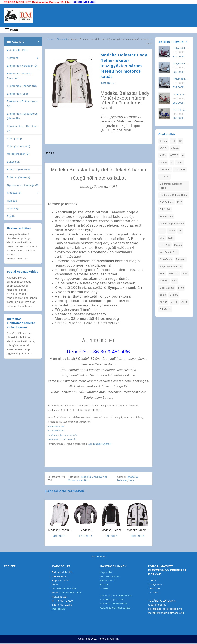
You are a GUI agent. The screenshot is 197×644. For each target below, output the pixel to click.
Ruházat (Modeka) (18, 169)
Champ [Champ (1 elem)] (163, 162)
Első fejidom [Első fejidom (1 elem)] (166, 202)
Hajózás (12, 200)
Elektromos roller (17, 93)
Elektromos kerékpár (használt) (20, 76)
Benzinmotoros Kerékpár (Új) (22, 128)
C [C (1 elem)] (183, 155)
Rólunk (104, 586)
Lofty (153, 582)
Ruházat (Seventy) (19, 177)
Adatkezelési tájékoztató (115, 609)
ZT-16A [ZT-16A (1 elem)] (163, 302)
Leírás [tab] (49, 153)
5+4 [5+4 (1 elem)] (173, 141)
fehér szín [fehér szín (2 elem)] (165, 209)
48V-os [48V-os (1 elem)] (175, 148)
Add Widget (98, 558)
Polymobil (156, 586)
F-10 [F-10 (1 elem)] (180, 202)
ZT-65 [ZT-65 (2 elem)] (184, 302)
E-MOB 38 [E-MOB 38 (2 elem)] (180, 169)
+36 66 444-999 (67, 590)
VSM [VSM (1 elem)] (175, 280)
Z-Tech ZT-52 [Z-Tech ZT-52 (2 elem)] (167, 288)
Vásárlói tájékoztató (112, 601)
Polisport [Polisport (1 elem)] (181, 259)
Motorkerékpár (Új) (19, 154)
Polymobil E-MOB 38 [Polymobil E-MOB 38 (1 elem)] (171, 266)
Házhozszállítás (110, 578)
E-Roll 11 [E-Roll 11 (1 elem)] (165, 176)
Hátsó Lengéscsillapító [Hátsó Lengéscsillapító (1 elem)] (172, 223)
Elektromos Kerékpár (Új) (23, 65)
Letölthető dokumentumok (116, 597)
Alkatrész (13, 58)
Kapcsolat (106, 574)
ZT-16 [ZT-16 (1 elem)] (163, 295)
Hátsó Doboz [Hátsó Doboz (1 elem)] (166, 216)
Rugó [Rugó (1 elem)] (185, 273)
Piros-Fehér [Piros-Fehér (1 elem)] (166, 259)
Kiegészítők (14, 193)
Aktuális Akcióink (17, 50)
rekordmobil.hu (56, 431)
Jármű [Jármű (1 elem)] (172, 230)
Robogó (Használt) (19, 146)
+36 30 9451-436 (84, 2)
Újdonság (13, 208)
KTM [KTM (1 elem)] (162, 238)
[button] (90, 58)
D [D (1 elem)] (172, 162)
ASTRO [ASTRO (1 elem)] (174, 155)
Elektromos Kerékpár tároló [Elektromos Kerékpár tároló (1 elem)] (171, 186)
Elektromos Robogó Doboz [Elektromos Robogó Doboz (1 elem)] (174, 195)
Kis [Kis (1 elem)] (180, 230)
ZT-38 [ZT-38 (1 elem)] (174, 302)
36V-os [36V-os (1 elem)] (163, 148)
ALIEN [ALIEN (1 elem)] (163, 155)
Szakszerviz (107, 582)
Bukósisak (13, 162)
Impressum (59, 610)
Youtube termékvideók (114, 605)
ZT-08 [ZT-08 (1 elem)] (181, 288)
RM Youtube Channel (101, 445)
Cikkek (104, 590)
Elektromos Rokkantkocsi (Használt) (23, 116)
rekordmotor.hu (56, 427)
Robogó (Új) (14, 138)
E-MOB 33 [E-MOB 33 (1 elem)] (165, 169)
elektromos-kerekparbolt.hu (63, 436)
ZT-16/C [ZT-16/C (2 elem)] (174, 295)
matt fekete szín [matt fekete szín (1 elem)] (169, 252)
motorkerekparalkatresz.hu (63, 440)
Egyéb (11, 216)
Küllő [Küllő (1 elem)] (171, 238)
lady (132, 482)
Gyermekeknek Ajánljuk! (22, 185)
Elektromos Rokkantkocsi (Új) (23, 103)
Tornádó (155, 590)
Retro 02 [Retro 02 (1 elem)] (174, 273)
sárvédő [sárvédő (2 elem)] (164, 280)
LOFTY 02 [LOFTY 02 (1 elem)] (165, 245)
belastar (122, 482)
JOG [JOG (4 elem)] (162, 230)
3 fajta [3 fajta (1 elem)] (163, 141)
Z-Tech (154, 594)
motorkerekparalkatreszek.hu (166, 614)
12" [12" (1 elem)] (181, 141)
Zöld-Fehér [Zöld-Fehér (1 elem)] (165, 309)
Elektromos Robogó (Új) (22, 86)
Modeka (133, 478)
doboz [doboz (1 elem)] (180, 162)
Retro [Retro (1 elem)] (162, 273)
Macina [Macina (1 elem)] (178, 245)
